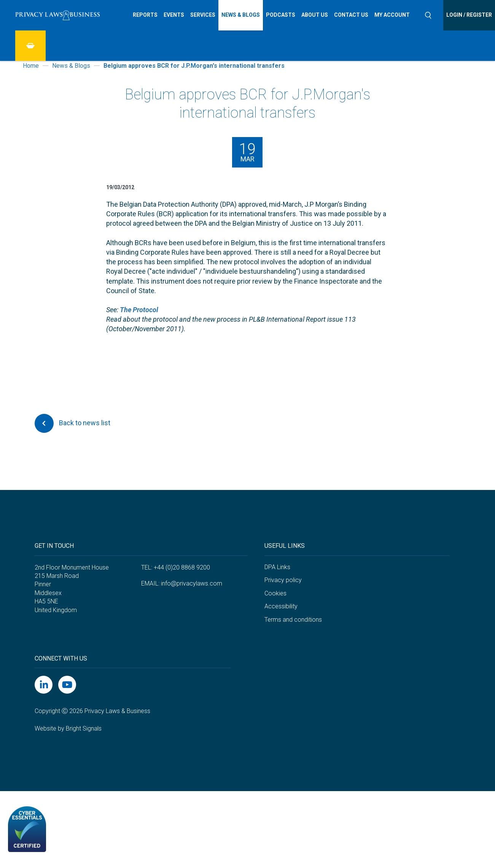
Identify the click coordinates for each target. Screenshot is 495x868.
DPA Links (277, 567)
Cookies (275, 593)
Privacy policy (283, 580)
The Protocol (139, 310)
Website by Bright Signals (68, 728)
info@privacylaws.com (192, 583)
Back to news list (72, 423)
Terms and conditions (293, 620)
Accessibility (281, 606)
